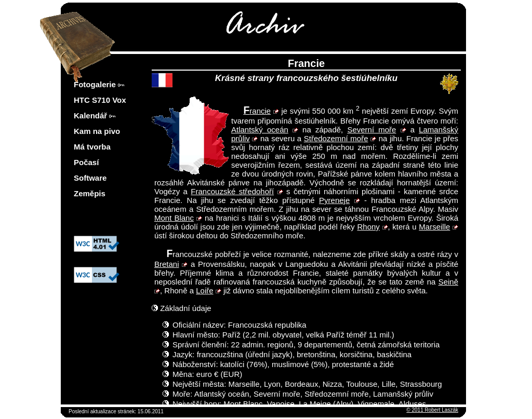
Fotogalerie (99, 84)
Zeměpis (90, 193)
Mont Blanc (174, 218)
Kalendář (95, 116)
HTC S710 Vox (100, 100)
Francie (257, 111)
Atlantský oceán (260, 130)
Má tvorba (92, 147)
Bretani (167, 264)
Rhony (368, 227)
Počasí (86, 162)
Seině (448, 282)
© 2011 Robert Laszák (432, 410)
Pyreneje (334, 200)
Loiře (204, 290)
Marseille (434, 227)
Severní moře (371, 130)
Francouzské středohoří (232, 191)
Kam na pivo (97, 131)
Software (90, 178)
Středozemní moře (336, 138)
